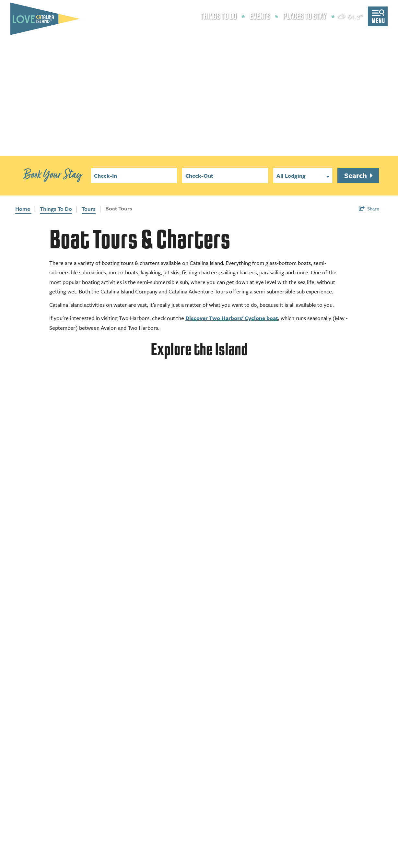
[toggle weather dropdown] (350, 16)
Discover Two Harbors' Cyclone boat (232, 318)
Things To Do (56, 209)
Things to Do (218, 17)
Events (260, 17)
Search (356, 175)
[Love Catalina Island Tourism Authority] (45, 19)
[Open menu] (378, 16)
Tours (89, 209)
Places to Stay (305, 17)
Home (23, 209)
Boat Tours (119, 208)
